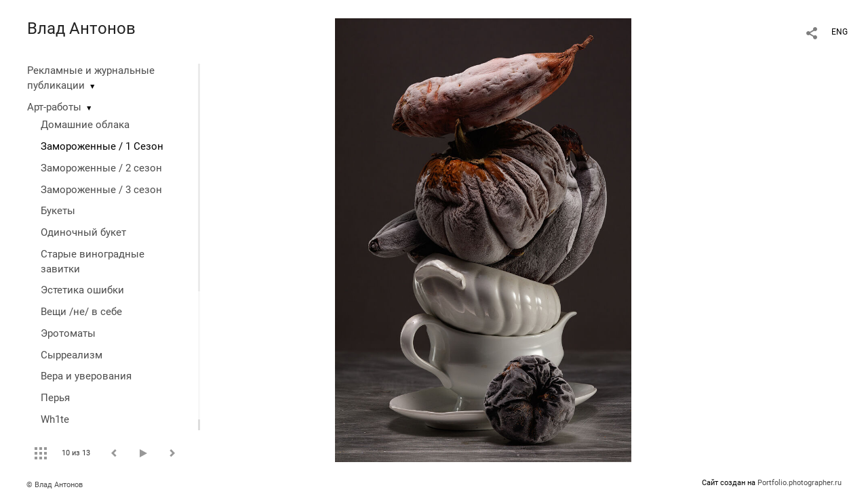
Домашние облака (85, 125)
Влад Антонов (81, 28)
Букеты (58, 211)
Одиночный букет (83, 232)
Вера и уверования (86, 376)
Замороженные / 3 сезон (101, 190)
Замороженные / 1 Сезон (102, 146)
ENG (840, 32)
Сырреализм (72, 355)
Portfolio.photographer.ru (800, 483)
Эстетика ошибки (82, 290)
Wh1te (55, 419)
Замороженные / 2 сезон (101, 168)
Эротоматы (68, 333)
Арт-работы (54, 107)
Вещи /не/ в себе (81, 312)
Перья (55, 398)
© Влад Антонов (55, 485)
